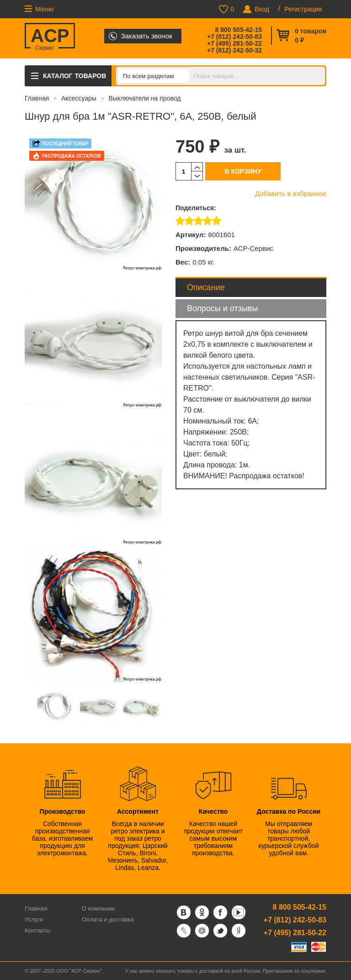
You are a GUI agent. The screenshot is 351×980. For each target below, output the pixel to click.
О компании (98, 908)
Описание (206, 287)
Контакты (37, 930)
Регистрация (303, 9)
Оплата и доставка (108, 919)
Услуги (34, 919)
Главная (37, 98)
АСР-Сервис (253, 248)
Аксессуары (79, 98)
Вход (262, 9)
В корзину (243, 171)
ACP (50, 37)
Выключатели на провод (145, 98)
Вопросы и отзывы (222, 308)
